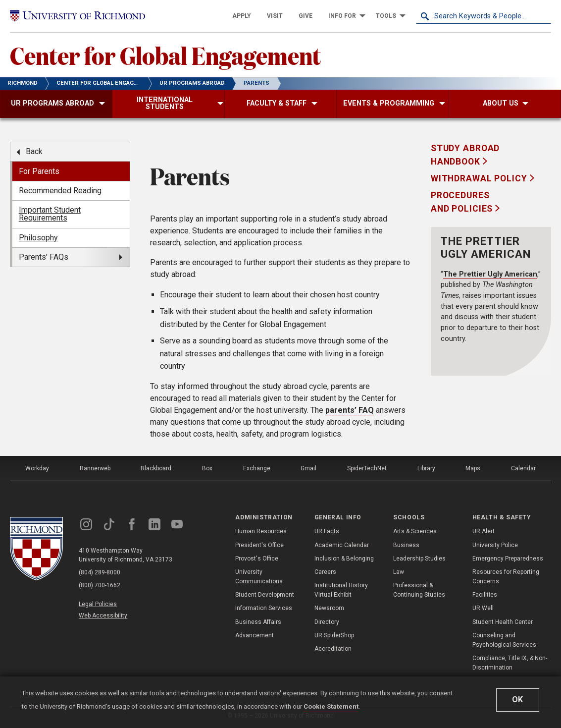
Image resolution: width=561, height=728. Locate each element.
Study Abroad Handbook (465, 155)
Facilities (485, 595)
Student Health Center (503, 622)
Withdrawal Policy (480, 178)
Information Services (264, 608)
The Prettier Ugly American (490, 274)
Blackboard (156, 468)
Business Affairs (258, 622)
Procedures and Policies (463, 202)
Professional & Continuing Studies (419, 590)
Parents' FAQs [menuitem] (44, 257)
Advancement (255, 635)
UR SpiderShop (334, 635)
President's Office (259, 545)
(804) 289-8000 (100, 572)
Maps (473, 468)
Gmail (308, 468)
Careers (325, 572)
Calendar (523, 468)
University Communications (259, 577)
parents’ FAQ (350, 410)
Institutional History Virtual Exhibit (341, 590)
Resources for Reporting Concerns (506, 577)
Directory (327, 622)
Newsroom (329, 608)
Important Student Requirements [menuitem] (50, 214)
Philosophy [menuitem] (38, 238)
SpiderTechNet (367, 468)
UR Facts (327, 531)
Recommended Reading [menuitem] (60, 191)
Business (406, 545)
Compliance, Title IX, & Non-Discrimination (510, 663)
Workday (37, 468)
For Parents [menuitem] (39, 171)
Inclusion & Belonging (344, 559)
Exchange (257, 468)
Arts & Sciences (415, 531)
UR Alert (484, 531)
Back (34, 151)
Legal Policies (98, 604)
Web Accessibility (103, 616)
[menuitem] (242, 16)
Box (207, 468)
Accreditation (333, 649)
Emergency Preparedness (508, 559)
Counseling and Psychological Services (504, 640)
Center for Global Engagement (165, 55)
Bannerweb (95, 468)
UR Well (483, 608)
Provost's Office (257, 559)
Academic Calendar (342, 545)
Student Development (265, 595)
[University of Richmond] (77, 16)
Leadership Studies (419, 559)
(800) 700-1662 (100, 585)
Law (399, 572)
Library (426, 468)
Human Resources (261, 531)
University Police (495, 545)
